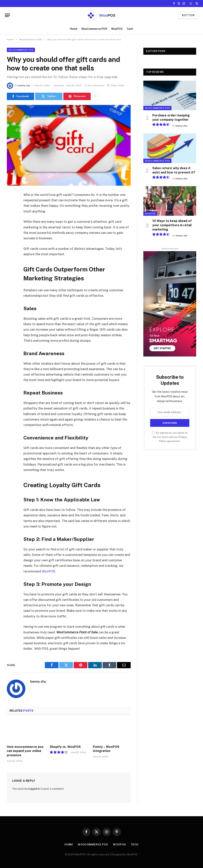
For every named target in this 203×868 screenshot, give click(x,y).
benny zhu (24, 85)
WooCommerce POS (94, 29)
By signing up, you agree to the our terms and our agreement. (170, 437)
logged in (34, 789)
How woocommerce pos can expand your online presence (25, 751)
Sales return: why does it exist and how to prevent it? (174, 170)
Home (74, 29)
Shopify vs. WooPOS (65, 747)
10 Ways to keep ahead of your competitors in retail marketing (172, 225)
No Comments (95, 85)
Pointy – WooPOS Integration (106, 749)
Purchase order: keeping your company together (171, 118)
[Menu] (7, 15)
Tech (130, 29)
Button (188, 15)
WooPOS (117, 29)
